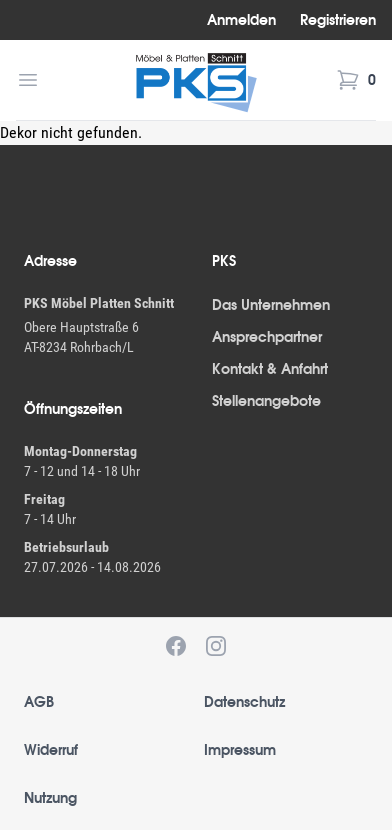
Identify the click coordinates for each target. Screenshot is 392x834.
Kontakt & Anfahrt (270, 369)
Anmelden (241, 20)
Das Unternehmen (271, 305)
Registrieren (338, 20)
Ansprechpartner (267, 337)
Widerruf (51, 750)
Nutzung (50, 798)
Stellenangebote (266, 401)
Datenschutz (244, 702)
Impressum (240, 750)
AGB (39, 702)
